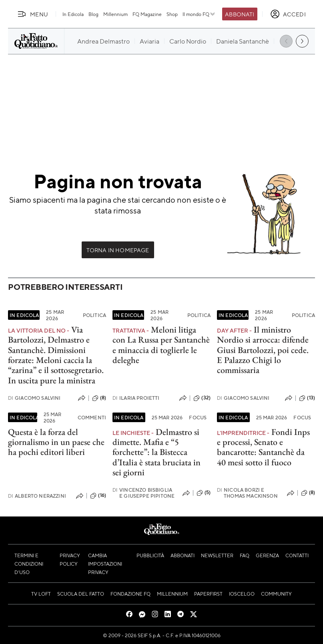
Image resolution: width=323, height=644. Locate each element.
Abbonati (240, 14)
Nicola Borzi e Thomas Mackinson (247, 493)
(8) (99, 398)
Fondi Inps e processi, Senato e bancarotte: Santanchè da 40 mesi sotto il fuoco (263, 447)
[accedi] (288, 14)
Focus (198, 417)
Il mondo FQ (199, 14)
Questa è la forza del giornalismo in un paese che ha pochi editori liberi (56, 442)
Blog (93, 14)
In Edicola (73, 14)
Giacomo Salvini (34, 398)
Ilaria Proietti (136, 398)
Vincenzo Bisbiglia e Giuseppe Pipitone (143, 493)
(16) (98, 496)
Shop (172, 14)
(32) (202, 398)
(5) (204, 493)
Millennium (115, 14)
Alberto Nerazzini (37, 496)
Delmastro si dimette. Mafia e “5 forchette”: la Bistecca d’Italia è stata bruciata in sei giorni (156, 452)
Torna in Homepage (118, 250)
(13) (307, 398)
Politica (94, 315)
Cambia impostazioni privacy (105, 564)
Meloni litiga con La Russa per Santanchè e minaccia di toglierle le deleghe (161, 345)
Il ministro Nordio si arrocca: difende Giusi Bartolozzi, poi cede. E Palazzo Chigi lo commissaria (263, 350)
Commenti (92, 417)
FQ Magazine (147, 14)
